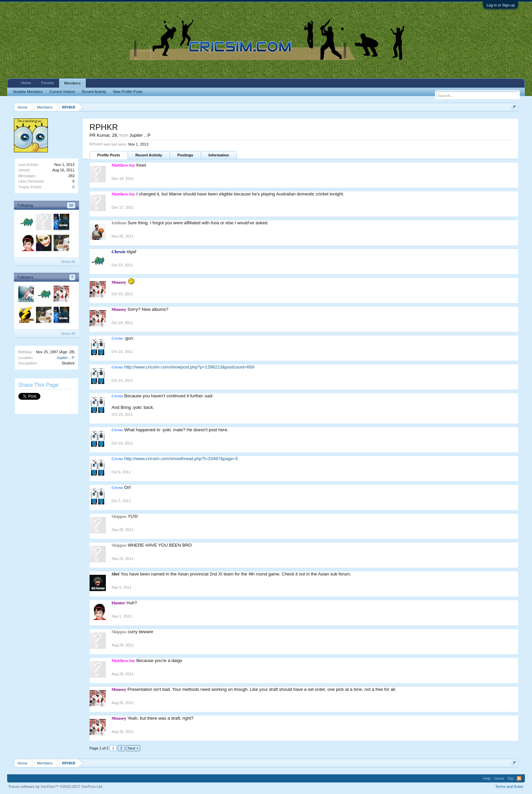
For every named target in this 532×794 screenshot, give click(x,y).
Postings (185, 155)
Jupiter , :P (66, 358)
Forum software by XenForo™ (56, 787)
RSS (519, 778)
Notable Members (28, 92)
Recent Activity (149, 155)
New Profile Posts (128, 92)
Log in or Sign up (501, 5)
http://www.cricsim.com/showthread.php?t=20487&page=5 (181, 459)
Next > (133, 748)
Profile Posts (109, 155)
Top (511, 778)
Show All (68, 262)
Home (26, 83)
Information (219, 155)
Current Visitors (62, 92)
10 (71, 205)
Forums (47, 83)
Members (72, 83)
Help (487, 778)
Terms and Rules (509, 787)
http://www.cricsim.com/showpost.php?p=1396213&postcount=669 (189, 367)
